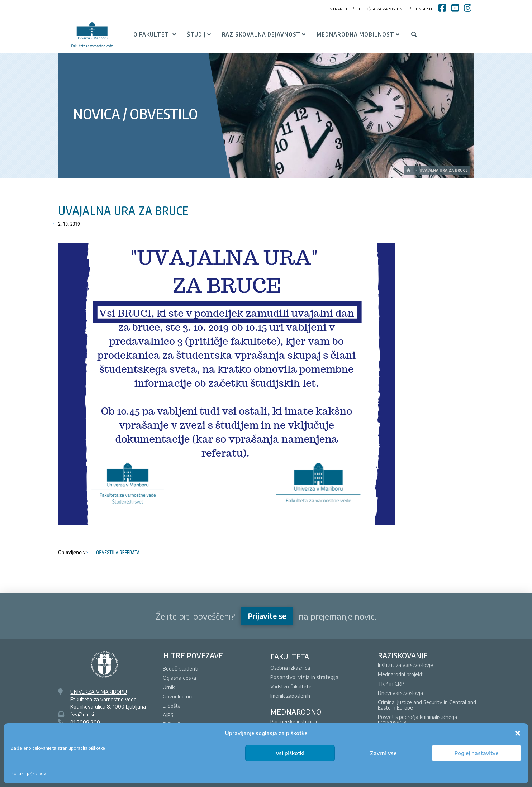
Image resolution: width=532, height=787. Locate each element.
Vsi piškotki (290, 753)
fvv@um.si (82, 714)
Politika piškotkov (28, 774)
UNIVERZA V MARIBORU (99, 692)
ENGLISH (424, 9)
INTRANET (338, 9)
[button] (518, 733)
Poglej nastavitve (476, 753)
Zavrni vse (383, 753)
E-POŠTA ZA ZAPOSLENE (382, 9)
